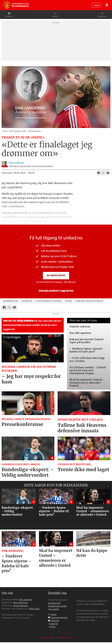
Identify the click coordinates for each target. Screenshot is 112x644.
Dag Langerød (25, 591)
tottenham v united (49, 301)
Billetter (55, 16)
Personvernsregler (47, 629)
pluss (69, 301)
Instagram (55, 612)
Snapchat (54, 615)
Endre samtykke (67, 629)
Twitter (54, 606)
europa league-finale (89, 301)
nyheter (27, 301)
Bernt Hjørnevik (20, 594)
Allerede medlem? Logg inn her (56, 291)
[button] (108, 485)
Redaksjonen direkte (58, 597)
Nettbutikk (101, 16)
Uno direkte (54, 600)
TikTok (52, 618)
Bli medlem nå (56, 275)
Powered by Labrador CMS (56, 640)
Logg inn (97, 5)
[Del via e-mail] (108, 173)
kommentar (11, 301)
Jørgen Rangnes (21, 597)
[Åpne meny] (107, 5)
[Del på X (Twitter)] (103, 173)
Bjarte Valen (34, 600)
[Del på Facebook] (99, 173)
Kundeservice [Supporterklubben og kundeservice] (54, 594)
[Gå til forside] (16, 5)
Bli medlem (9, 16)
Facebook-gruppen (59, 609)
